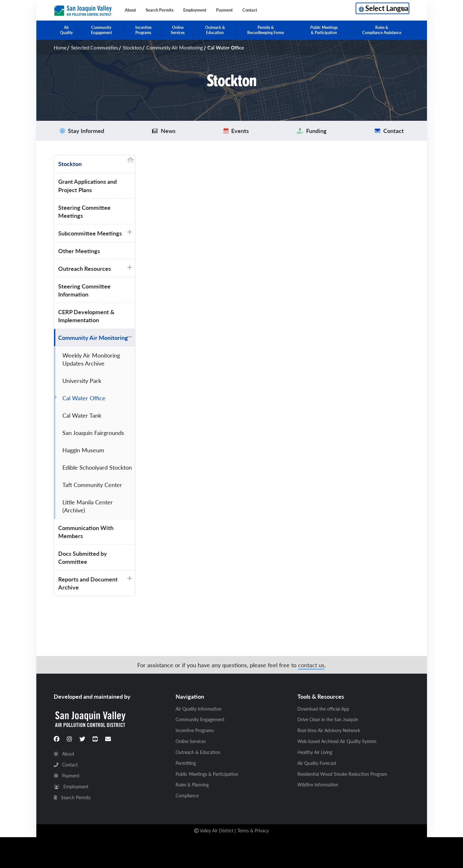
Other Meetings (79, 251)
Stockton (132, 48)
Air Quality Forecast (317, 763)
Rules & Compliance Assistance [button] (382, 30)
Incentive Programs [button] (143, 30)
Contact (250, 10)
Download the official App (323, 709)
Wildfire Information (318, 785)
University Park (82, 381)
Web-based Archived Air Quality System (337, 741)
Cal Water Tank (82, 415)
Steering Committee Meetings (84, 211)
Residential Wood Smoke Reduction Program (342, 774)
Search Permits (160, 10)
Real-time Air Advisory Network (329, 731)
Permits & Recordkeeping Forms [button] (266, 30)
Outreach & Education (198, 752)
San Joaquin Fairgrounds (93, 433)
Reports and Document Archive (88, 583)
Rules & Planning (192, 785)
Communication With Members (86, 532)
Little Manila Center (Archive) (88, 506)
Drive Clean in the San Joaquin (328, 720)
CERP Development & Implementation (86, 316)
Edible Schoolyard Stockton (97, 467)
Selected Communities (95, 48)
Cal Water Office (84, 398)
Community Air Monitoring (175, 48)
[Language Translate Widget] (382, 8)
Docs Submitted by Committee (83, 557)
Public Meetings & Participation (207, 774)
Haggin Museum (83, 450)
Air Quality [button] (66, 30)
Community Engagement (200, 720)
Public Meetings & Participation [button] (324, 30)
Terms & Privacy (253, 830)
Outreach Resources (85, 268)
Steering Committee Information (84, 290)
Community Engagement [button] (101, 30)
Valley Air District (217, 830)
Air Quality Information (199, 709)
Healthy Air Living (315, 752)
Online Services (191, 741)
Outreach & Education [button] (215, 30)
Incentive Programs (195, 731)
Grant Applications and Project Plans (87, 185)
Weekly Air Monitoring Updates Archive (91, 359)
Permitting (186, 763)
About (130, 10)
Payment (224, 10)
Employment (195, 10)
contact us (311, 665)
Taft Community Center (92, 485)
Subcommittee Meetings (90, 233)
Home (60, 48)
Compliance (187, 796)
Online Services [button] (178, 30)
